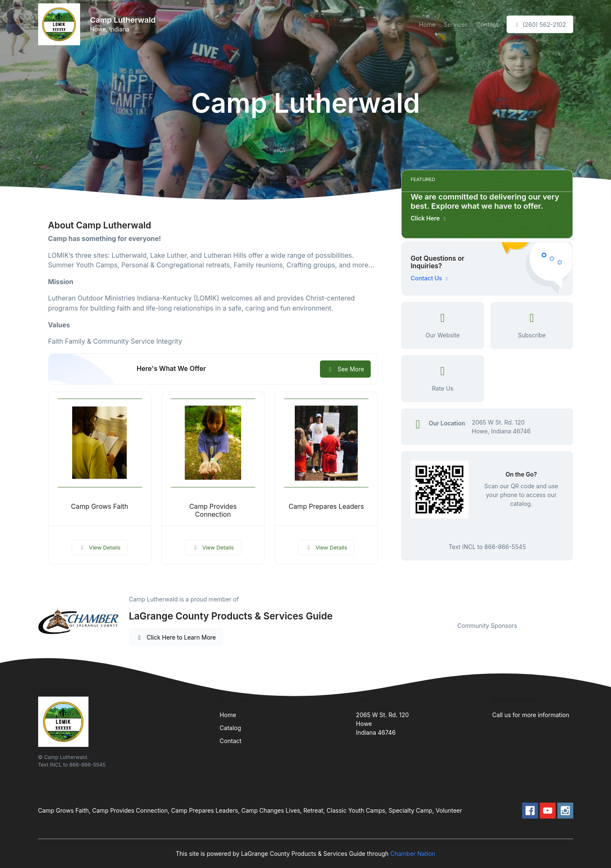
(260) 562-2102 (540, 25)
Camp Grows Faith (99, 507)
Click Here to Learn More (176, 637)
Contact (487, 25)
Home (427, 25)
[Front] (61, 24)
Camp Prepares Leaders (326, 507)
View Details (100, 547)
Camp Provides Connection (213, 510)
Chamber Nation (413, 854)
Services (456, 25)
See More (345, 369)
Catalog (230, 728)
